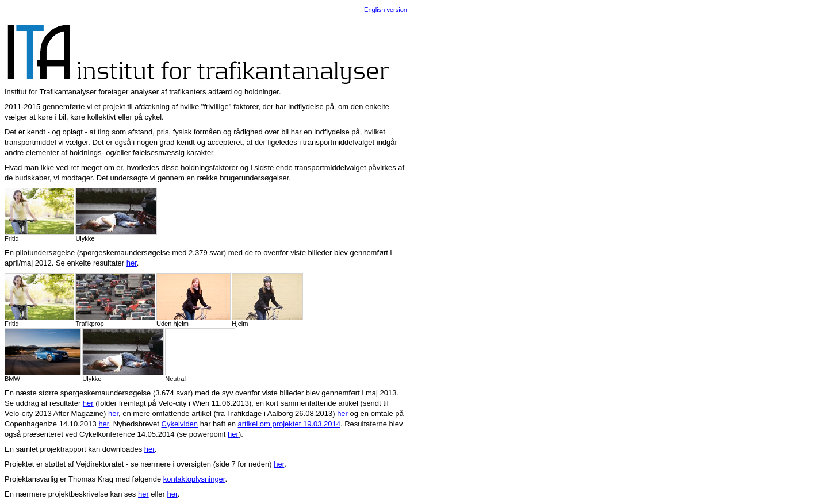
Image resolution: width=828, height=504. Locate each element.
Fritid (39, 215)
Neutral (200, 355)
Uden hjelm (193, 300)
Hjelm (267, 300)
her (132, 263)
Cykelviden (180, 424)
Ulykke (116, 215)
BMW (43, 355)
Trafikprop (115, 300)
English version (386, 10)
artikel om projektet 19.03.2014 (289, 424)
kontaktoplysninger (194, 479)
